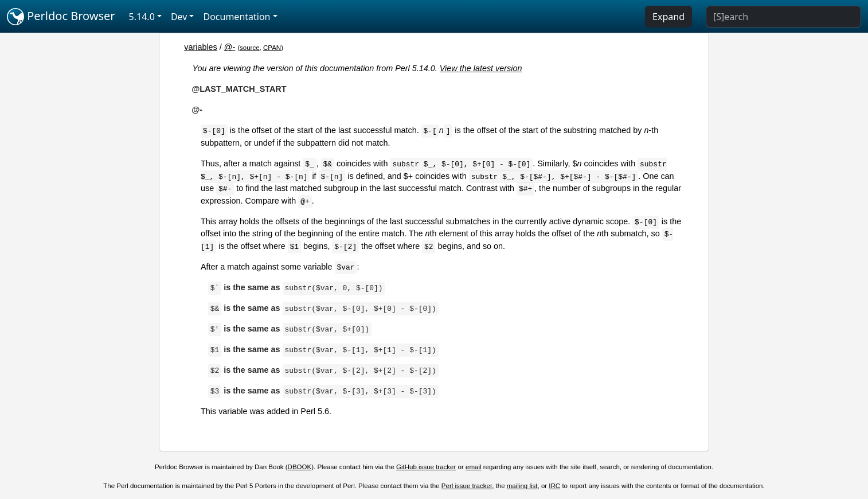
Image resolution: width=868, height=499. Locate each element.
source (250, 48)
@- (230, 47)
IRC (554, 486)
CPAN (272, 48)
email (474, 467)
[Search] (783, 17)
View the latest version (481, 68)
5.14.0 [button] (142, 17)
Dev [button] (179, 17)
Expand (668, 17)
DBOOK (300, 467)
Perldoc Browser (61, 17)
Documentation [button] (236, 17)
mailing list (522, 486)
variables (201, 47)
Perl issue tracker (467, 486)
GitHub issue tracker (426, 467)
